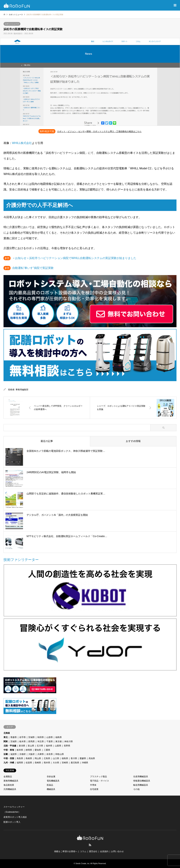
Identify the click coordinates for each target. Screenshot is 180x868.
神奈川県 (69, 741)
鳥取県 (20, 758)
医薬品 (50, 785)
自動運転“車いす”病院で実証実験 (33, 268)
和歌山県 (60, 754)
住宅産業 (94, 789)
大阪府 (31, 754)
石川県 (40, 746)
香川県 (74, 758)
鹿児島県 (75, 763)
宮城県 (31, 737)
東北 (6, 737)
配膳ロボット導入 (12, 822)
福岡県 (20, 763)
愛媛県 (83, 758)
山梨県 (58, 746)
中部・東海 (9, 750)
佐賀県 (29, 763)
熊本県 (47, 763)
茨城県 (14, 741)
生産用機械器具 (141, 777)
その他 (136, 789)
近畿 (6, 754)
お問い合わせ (117, 851)
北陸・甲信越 (10, 746)
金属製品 (8, 777)
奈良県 (50, 754)
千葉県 (50, 741)
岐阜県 (20, 750)
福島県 (59, 737)
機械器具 (51, 789)
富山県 (31, 746)
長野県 (67, 746)
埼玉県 (41, 741)
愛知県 (38, 750)
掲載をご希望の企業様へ (66, 851)
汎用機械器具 (10, 789)
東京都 (59, 741)
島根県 (29, 758)
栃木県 (22, 741)
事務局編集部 (22, 390)
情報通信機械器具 (142, 781)
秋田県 (41, 737)
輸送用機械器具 (141, 785)
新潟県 (22, 746)
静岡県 (29, 750)
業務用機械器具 (11, 781)
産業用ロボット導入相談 (15, 817)
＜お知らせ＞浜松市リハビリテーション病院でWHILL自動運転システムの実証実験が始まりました (74, 258)
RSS (90, 845)
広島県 (47, 758)
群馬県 (31, 741)
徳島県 (65, 758)
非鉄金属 (51, 777)
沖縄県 (85, 763)
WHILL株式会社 (22, 143)
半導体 (93, 785)
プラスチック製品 (98, 777)
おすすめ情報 (133, 441)
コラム (83, 851)
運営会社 (93, 851)
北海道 (7, 733)
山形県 (50, 737)
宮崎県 (65, 763)
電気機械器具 (53, 781)
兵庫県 (41, 754)
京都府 (22, 754)
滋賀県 (14, 754)
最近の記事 (47, 441)
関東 (6, 741)
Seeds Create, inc (83, 864)
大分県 (56, 763)
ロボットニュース (12, 24)
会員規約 (104, 851)
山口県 (56, 758)
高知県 (92, 758)
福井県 (49, 746)
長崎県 (38, 763)
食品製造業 (9, 785)
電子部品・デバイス (99, 781)
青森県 (14, 737)
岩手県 (22, 737)
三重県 (47, 750)
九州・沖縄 (9, 763)
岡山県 (38, 758)
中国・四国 (9, 758)
